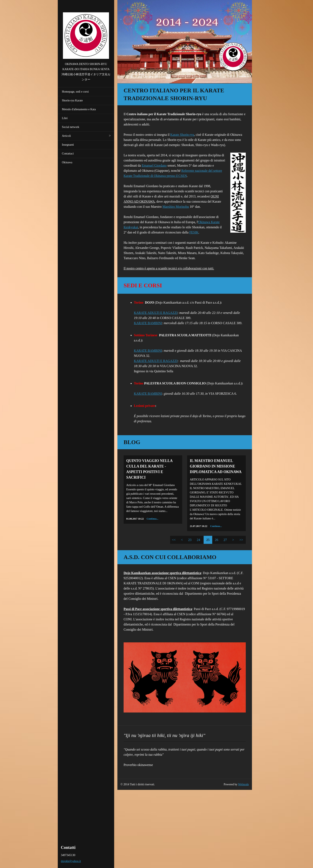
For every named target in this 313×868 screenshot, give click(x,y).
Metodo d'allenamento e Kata (79, 109)
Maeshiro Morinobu (176, 207)
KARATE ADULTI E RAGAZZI (156, 313)
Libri (65, 118)
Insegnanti (68, 145)
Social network (71, 127)
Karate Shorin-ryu (182, 135)
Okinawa (67, 162)
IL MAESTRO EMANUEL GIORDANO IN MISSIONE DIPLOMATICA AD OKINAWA (216, 466)
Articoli (66, 136)
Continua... (152, 519)
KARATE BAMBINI (148, 323)
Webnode (244, 784)
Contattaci (68, 154)
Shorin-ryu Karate (72, 100)
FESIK (194, 232)
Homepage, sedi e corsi (75, 92)
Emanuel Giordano (154, 165)
